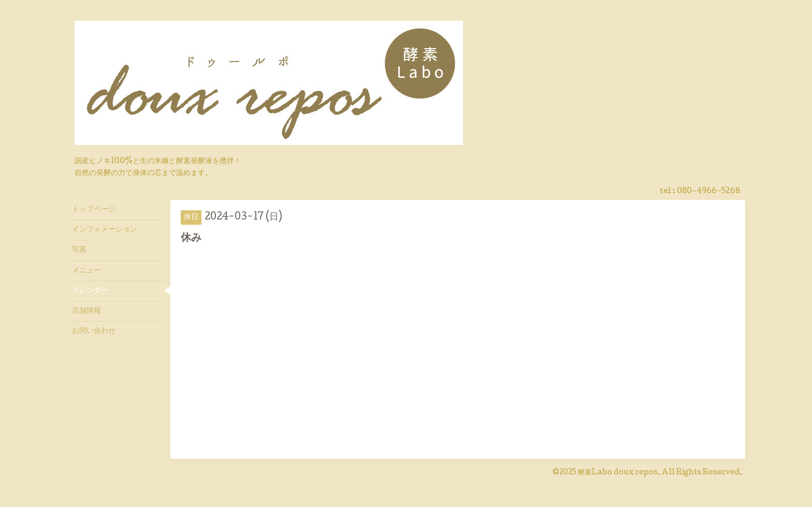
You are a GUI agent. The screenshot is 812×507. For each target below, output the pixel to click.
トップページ (94, 210)
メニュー (86, 271)
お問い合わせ (94, 331)
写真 (79, 250)
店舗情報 (86, 311)
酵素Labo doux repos (618, 473)
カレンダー (90, 291)
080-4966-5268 (708, 192)
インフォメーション (105, 230)
